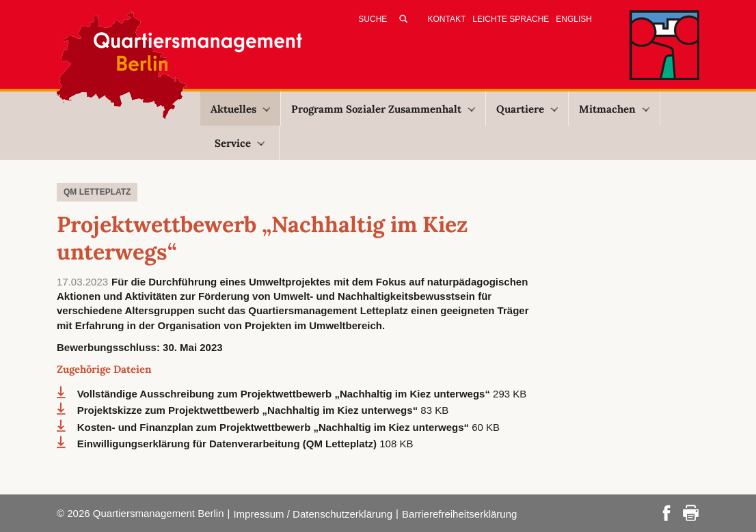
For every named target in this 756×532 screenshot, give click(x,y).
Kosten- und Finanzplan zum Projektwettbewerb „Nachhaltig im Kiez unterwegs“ (275, 427)
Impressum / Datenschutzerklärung (313, 514)
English (574, 19)
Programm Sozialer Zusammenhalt (383, 109)
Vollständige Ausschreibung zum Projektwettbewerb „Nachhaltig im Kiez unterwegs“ (285, 394)
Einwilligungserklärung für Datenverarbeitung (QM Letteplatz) (229, 444)
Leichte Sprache (511, 19)
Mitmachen (614, 109)
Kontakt (447, 19)
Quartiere (527, 109)
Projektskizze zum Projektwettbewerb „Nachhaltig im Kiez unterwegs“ (249, 410)
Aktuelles (240, 109)
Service (240, 143)
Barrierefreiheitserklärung (459, 514)
